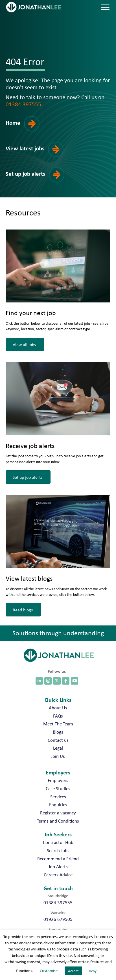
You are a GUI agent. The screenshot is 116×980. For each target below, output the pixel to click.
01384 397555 (58, 903)
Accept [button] (73, 971)
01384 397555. (24, 104)
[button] (26, 128)
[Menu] (105, 7)
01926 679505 (58, 919)
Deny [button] (93, 971)
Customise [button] (49, 971)
